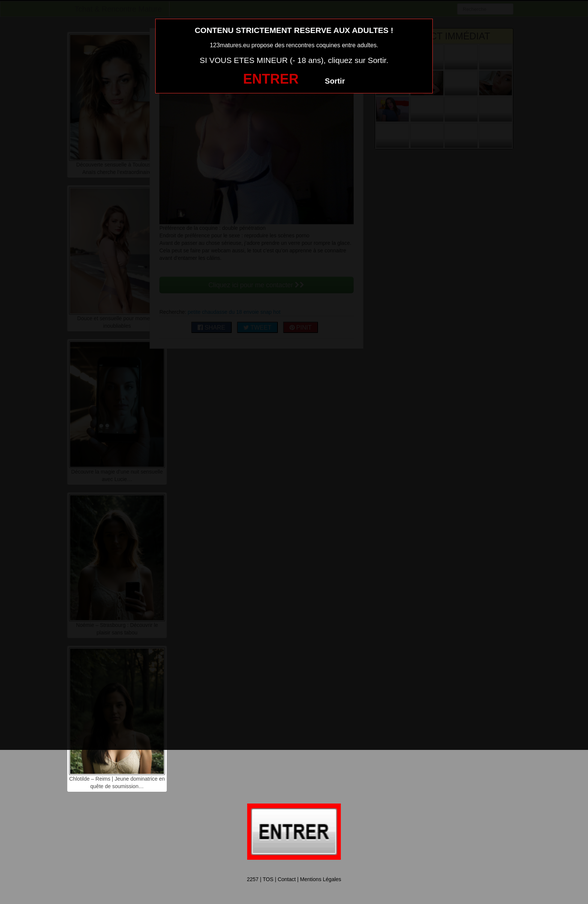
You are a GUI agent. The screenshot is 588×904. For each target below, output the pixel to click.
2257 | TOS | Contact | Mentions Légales (294, 879)
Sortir (335, 81)
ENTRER (271, 79)
